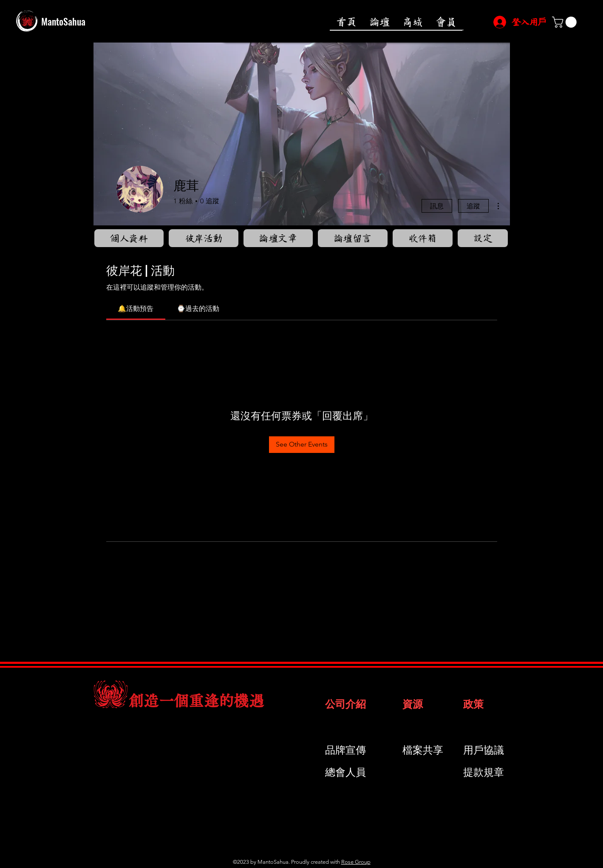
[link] (136, 309)
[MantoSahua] (94, 21)
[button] (566, 22)
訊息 (437, 206)
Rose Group (356, 862)
